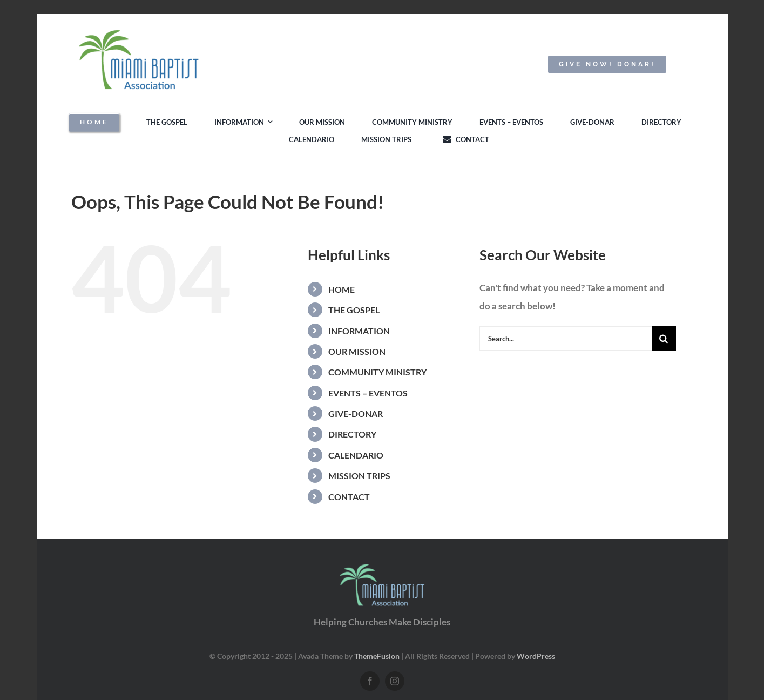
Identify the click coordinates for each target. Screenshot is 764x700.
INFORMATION (359, 331)
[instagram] (395, 681)
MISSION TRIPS (359, 476)
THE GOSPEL (354, 310)
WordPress (536, 656)
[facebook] (370, 681)
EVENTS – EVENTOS (368, 393)
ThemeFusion (377, 656)
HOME (342, 289)
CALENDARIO (356, 455)
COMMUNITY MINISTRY (377, 372)
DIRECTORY (352, 434)
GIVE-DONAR (356, 413)
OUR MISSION (357, 351)
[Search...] (566, 338)
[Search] (664, 338)
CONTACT (349, 497)
